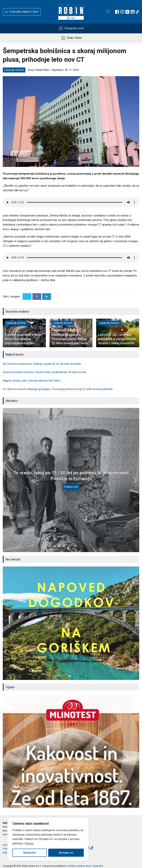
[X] (27, 297)
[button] (22, 12)
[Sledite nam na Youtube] (133, 12)
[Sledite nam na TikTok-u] (137, 12)
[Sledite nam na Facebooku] (117, 12)
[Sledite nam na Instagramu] (122, 12)
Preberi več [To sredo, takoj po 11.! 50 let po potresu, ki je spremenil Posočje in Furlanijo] (71, 487)
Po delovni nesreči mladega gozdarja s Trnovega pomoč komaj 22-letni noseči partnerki (58, 389)
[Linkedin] (47, 297)
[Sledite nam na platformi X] (127, 12)
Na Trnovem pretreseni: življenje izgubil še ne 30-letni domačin (42, 364)
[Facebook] (37, 297)
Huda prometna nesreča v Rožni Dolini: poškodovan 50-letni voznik (44, 372)
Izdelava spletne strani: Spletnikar (85, 866)
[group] (71, 623)
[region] (48, 839)
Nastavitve (30, 853)
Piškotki (29, 843)
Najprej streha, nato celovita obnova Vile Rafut (32, 381)
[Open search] (108, 12)
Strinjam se (66, 853)
